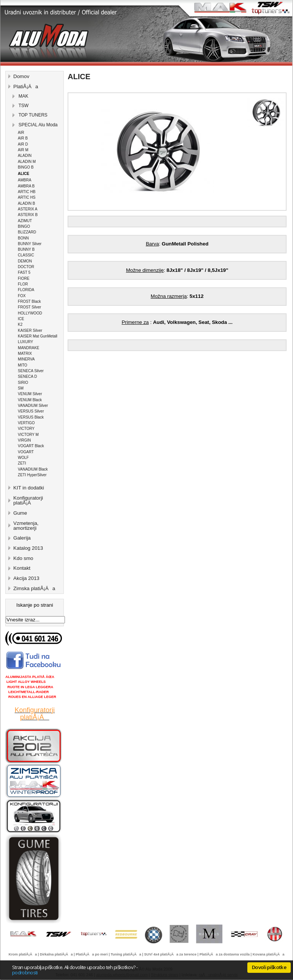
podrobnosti (25, 972)
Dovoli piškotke (269, 967)
